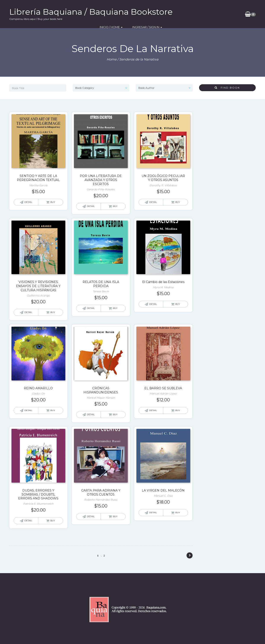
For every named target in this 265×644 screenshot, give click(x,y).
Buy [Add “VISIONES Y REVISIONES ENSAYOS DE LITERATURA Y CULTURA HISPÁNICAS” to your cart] (53, 312)
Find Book (227, 88)
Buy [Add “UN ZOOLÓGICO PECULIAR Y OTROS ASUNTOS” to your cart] (178, 202)
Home (112, 59)
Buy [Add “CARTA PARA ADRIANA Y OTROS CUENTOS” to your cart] (115, 516)
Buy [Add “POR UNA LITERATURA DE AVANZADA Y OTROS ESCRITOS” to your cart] (115, 206)
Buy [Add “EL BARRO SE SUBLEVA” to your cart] (178, 410)
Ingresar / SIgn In (221, 14)
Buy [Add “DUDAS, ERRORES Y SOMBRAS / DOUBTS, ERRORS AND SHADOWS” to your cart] (53, 521)
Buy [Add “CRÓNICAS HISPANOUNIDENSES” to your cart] (115, 414)
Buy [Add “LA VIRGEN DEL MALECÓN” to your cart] (178, 513)
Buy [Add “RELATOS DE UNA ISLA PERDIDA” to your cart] (115, 308)
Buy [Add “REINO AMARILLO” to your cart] (53, 410)
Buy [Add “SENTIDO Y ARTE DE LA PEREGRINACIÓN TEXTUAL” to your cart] (53, 202)
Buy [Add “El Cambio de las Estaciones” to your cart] (178, 304)
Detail (28, 202)
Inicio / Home (188, 14)
